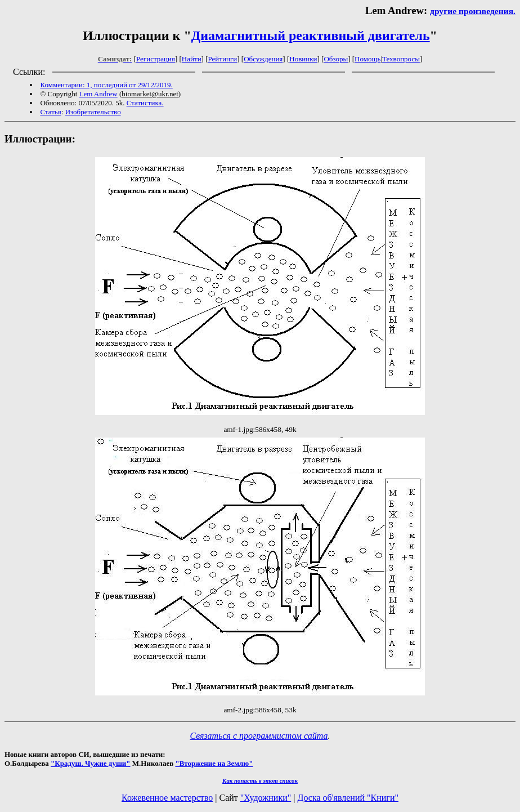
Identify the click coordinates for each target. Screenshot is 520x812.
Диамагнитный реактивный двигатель (311, 35)
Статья (50, 112)
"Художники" (266, 798)
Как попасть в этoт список (260, 780)
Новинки (303, 59)
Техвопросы (401, 59)
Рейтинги (223, 59)
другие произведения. (473, 11)
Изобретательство (93, 112)
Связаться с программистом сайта (259, 736)
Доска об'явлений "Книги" (348, 798)
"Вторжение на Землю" (214, 763)
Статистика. (145, 103)
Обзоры (336, 59)
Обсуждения (263, 59)
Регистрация (156, 59)
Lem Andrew (98, 94)
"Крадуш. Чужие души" (91, 763)
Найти (192, 59)
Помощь (367, 59)
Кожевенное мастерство (167, 798)
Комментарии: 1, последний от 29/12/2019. (106, 85)
